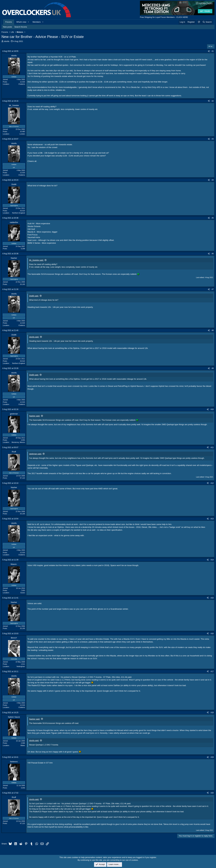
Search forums (21, 27)
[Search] (207, 22)
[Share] (209, 51)
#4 (213, 180)
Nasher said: (35, 416)
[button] (29, 22)
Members (37, 22)
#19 (212, 757)
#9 (213, 368)
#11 (212, 447)
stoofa (7, 41)
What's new (21, 22)
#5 (213, 218)
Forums (9, 22)
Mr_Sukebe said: (36, 260)
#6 (213, 254)
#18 (212, 713)
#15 (212, 598)
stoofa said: (34, 337)
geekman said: (35, 454)
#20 (212, 793)
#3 (213, 139)
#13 (212, 519)
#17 (212, 671)
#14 (212, 560)
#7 (213, 289)
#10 (212, 409)
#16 (212, 634)
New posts (8, 27)
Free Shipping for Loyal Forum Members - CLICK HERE (164, 17)
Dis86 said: (34, 296)
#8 (213, 330)
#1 (213, 51)
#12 (212, 483)
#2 (213, 101)
